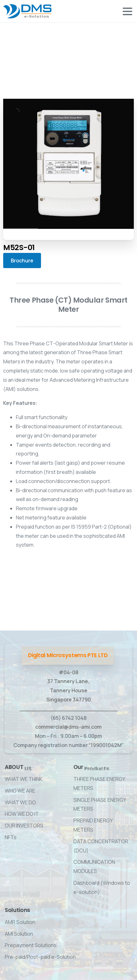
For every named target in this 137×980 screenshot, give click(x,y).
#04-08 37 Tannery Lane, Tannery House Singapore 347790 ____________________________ (68, 691)
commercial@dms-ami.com (68, 727)
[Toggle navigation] (127, 11)
